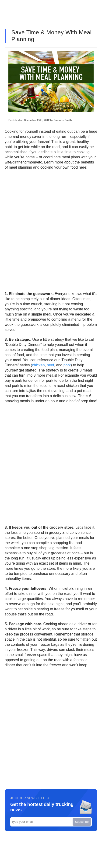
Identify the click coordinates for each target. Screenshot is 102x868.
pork (67, 365)
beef (51, 365)
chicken (38, 365)
